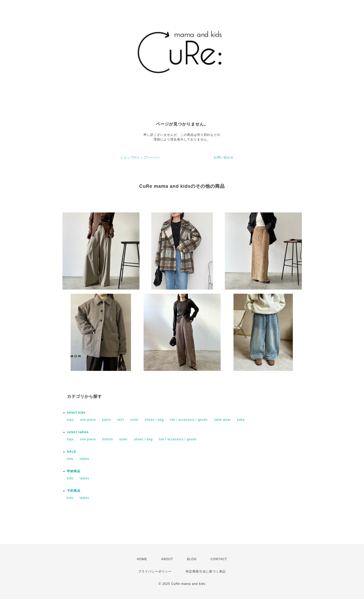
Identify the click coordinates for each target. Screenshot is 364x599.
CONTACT (219, 559)
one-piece (88, 420)
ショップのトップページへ (140, 157)
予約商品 (74, 491)
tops (71, 420)
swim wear (222, 420)
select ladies (78, 432)
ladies (84, 459)
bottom (108, 439)
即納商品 (74, 471)
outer (135, 420)
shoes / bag (154, 420)
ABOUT (167, 559)
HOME (142, 559)
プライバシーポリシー (155, 571)
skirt (121, 420)
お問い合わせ (224, 157)
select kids (76, 413)
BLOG (192, 559)
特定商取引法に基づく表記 (206, 571)
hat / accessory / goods (189, 420)
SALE (72, 452)
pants (107, 420)
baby (241, 420)
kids (70, 459)
